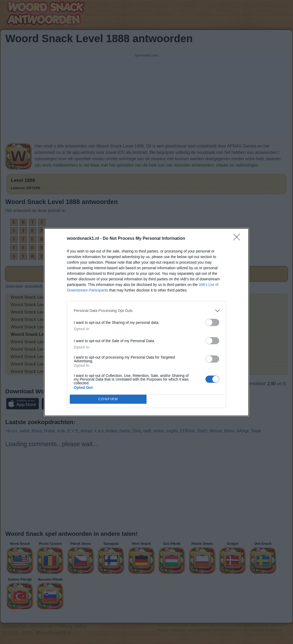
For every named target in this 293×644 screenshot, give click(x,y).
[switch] (212, 322)
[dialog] (146, 322)
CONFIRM (108, 399)
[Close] (238, 239)
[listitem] (146, 311)
